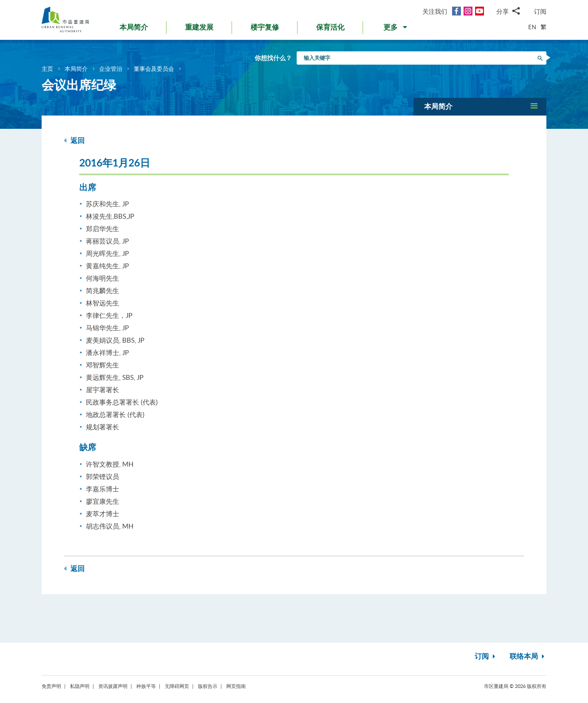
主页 (47, 69)
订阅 (540, 11)
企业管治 (111, 69)
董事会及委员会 (154, 69)
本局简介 (76, 69)
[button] (396, 29)
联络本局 (528, 657)
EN (532, 27)
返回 (74, 141)
